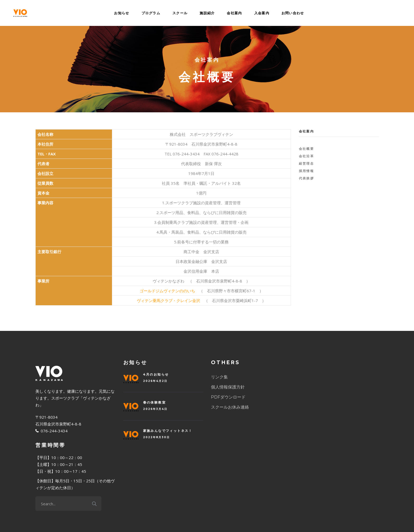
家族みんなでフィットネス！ (168, 431)
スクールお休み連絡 (230, 407)
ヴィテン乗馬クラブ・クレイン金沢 (168, 300)
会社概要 (307, 149)
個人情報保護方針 (228, 387)
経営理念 (307, 163)
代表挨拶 (307, 178)
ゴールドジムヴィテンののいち (167, 291)
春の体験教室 (154, 402)
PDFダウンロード (228, 397)
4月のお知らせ (156, 374)
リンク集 (219, 377)
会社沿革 (307, 156)
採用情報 (307, 171)
